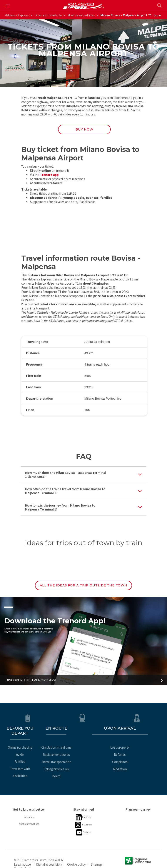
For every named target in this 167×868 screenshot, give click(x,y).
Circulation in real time (84, 746)
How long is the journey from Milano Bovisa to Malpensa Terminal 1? (60, 509)
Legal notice (22, 855)
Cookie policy (76, 855)
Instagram (83, 816)
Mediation (138, 767)
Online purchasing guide (29, 746)
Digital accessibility (49, 855)
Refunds (138, 753)
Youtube (84, 823)
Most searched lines (81, 15)
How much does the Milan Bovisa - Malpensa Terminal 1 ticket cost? (66, 476)
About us (29, 808)
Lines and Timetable (48, 15)
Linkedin (84, 809)
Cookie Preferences (28, 860)
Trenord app (49, 176)
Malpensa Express (17, 15)
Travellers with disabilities (29, 760)
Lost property (138, 746)
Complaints (138, 760)
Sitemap (96, 855)
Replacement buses (83, 753)
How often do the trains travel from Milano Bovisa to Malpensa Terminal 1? (65, 493)
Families (29, 753)
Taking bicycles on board (83, 767)
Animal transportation (84, 760)
